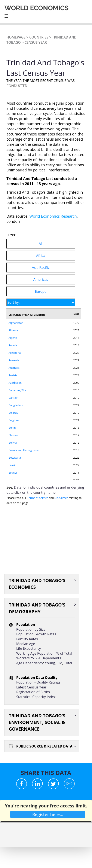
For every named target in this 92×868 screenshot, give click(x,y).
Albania (13, 330)
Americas (41, 279)
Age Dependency (30, 663)
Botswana (15, 458)
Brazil (12, 465)
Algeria (13, 338)
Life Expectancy (29, 648)
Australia (14, 368)
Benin (12, 428)
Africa (41, 256)
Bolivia (13, 443)
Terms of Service (38, 498)
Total (68, 663)
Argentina (15, 353)
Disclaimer (61, 498)
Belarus (13, 413)
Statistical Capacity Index (36, 697)
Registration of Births (33, 692)
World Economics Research (53, 216)
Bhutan (13, 435)
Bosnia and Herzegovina (24, 450)
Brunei (13, 473)
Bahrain (13, 398)
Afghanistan (16, 323)
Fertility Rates (27, 639)
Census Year (36, 42)
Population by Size (31, 629)
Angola (13, 345)
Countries (39, 37)
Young (50, 663)
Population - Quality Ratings (38, 682)
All (41, 244)
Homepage (16, 37)
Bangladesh (16, 405)
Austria (13, 375)
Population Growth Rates (36, 634)
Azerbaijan (15, 383)
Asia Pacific (41, 268)
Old (59, 663)
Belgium (14, 420)
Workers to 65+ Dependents (39, 658)
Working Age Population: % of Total (44, 653)
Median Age (26, 644)
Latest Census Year (31, 687)
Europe (41, 291)
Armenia (14, 360)
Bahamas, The (17, 390)
